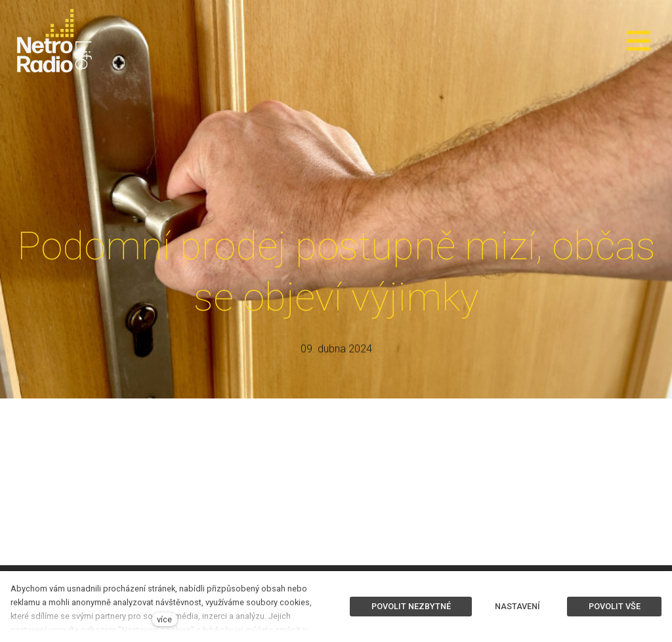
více (164, 619)
